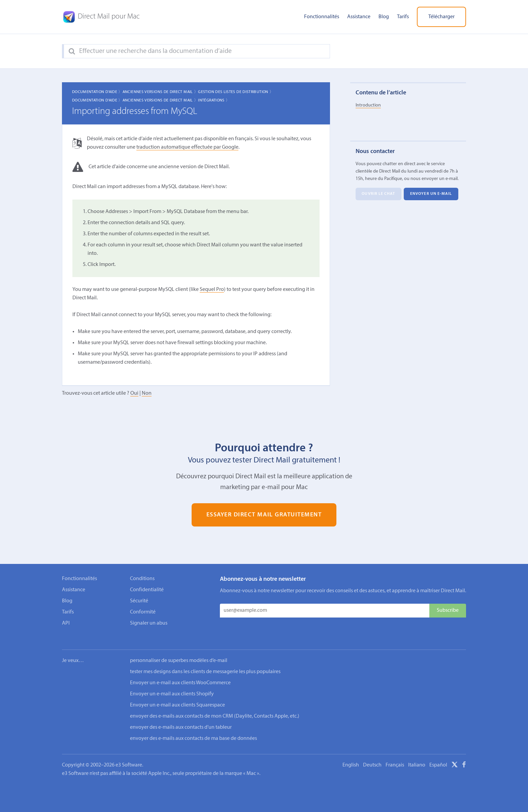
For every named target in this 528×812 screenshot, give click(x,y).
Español (438, 756)
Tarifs (403, 17)
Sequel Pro (212, 290)
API (66, 623)
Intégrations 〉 (214, 100)
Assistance (359, 17)
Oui (134, 393)
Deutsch (372, 756)
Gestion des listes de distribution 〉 (236, 92)
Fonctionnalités (322, 17)
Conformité (143, 612)
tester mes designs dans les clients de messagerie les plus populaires (205, 663)
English (351, 756)
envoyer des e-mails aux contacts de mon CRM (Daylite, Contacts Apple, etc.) (215, 707)
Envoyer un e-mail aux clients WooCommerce (180, 674)
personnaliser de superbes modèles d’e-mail (179, 652)
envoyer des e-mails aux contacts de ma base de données (193, 729)
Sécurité (139, 601)
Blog (384, 17)
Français (395, 756)
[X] (455, 757)
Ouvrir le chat (378, 194)
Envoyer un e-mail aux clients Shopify (172, 685)
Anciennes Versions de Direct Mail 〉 (160, 92)
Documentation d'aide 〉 (97, 92)
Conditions (142, 579)
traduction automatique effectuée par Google (187, 147)
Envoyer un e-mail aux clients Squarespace (177, 696)
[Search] (72, 52)
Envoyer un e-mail (431, 194)
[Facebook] (464, 757)
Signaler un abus (149, 623)
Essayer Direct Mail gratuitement (264, 515)
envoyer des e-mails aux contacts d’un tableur (181, 718)
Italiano (417, 756)
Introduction (368, 105)
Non (147, 393)
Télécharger (441, 17)
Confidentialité (147, 590)
